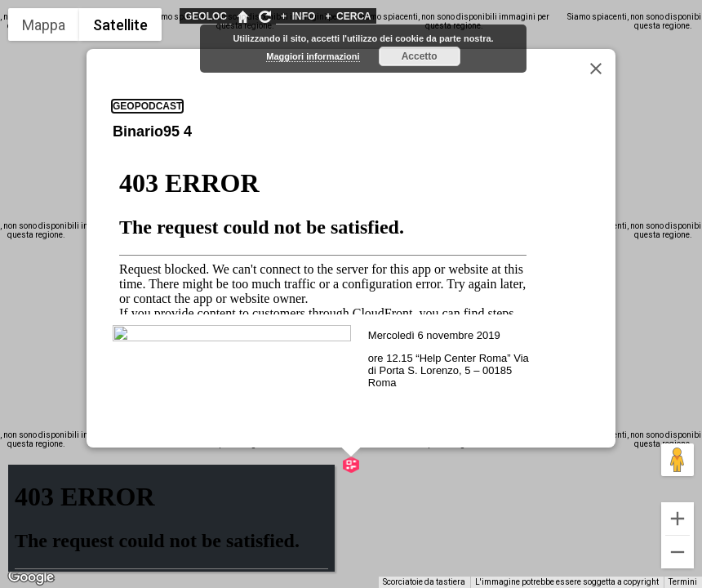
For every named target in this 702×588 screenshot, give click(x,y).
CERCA (348, 16)
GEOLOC (206, 16)
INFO (298, 16)
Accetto (420, 56)
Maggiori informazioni (313, 56)
